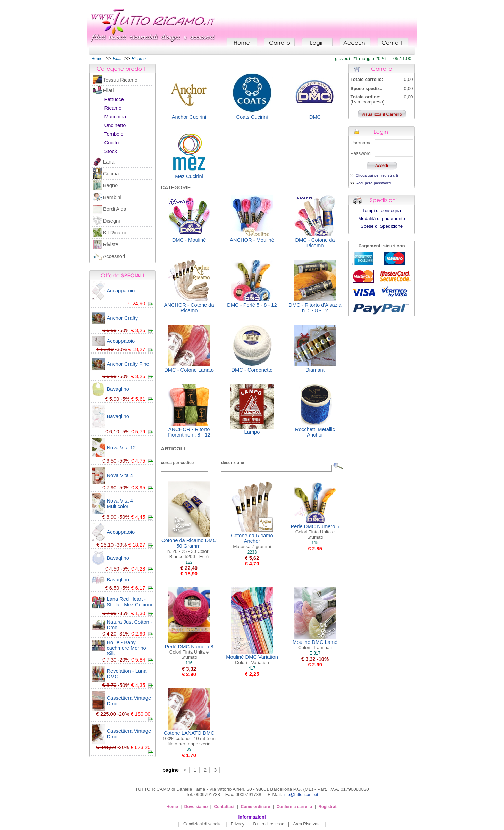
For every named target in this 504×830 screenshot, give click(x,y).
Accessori (114, 256)
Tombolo (114, 134)
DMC (315, 117)
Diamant (315, 370)
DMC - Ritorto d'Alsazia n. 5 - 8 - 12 (315, 308)
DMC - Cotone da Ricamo (315, 243)
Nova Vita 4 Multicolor (120, 504)
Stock (111, 151)
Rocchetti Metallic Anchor (315, 432)
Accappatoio (121, 291)
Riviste (111, 244)
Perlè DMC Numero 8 (189, 652)
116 (189, 663)
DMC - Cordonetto (252, 370)
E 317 (315, 653)
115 (315, 543)
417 (252, 668)
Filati (108, 90)
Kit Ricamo (115, 233)
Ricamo (113, 108)
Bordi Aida (115, 209)
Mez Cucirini (189, 176)
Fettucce (114, 99)
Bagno (110, 185)
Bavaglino (118, 389)
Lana (109, 162)
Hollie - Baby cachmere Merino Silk (127, 648)
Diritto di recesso (269, 824)
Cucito (112, 143)
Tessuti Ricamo (120, 80)
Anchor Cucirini (189, 117)
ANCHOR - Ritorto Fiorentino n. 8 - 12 (189, 432)
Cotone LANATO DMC (189, 738)
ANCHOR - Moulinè (252, 240)
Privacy (237, 824)
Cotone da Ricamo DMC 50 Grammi (189, 548)
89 (189, 749)
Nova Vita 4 (120, 475)
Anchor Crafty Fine (128, 364)
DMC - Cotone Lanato (189, 370)
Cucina (111, 174)
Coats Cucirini (252, 117)
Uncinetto (115, 125)
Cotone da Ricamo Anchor (252, 541)
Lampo (252, 432)
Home (97, 59)
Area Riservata (307, 824)
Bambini (112, 197)
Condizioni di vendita (203, 824)
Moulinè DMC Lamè (315, 645)
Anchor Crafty (123, 318)
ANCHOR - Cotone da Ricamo (189, 308)
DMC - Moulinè (189, 240)
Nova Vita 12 (121, 448)
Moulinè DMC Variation (252, 660)
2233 (252, 552)
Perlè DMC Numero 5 (315, 532)
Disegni (112, 221)
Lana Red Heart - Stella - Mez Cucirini (129, 602)
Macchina (115, 117)
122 (189, 562)
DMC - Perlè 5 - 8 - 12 (252, 305)
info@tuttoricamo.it (301, 795)
